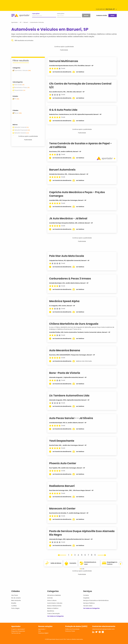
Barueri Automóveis (65, 170)
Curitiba (14, 606)
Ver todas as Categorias (55, 616)
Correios (86, 595)
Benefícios (51, 611)
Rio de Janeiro (16, 598)
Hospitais (86, 598)
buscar (86, 15)
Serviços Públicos (89, 603)
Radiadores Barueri (64, 486)
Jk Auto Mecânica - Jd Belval (71, 218)
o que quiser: (36, 14)
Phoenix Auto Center (65, 463)
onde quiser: (61, 14)
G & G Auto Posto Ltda (66, 110)
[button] (81, 569)
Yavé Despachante (64, 441)
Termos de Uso (16, 633)
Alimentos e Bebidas (54, 595)
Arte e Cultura (52, 600)
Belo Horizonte (16, 600)
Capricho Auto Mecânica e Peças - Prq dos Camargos (79, 194)
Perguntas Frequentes (18, 631)
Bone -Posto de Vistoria (67, 373)
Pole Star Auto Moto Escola (69, 256)
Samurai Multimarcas (66, 61)
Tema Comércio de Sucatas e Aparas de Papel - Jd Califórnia (83, 145)
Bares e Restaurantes (54, 606)
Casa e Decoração (54, 613)
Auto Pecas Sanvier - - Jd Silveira (73, 418)
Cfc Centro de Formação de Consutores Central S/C (83, 85)
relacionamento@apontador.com (103, 629)
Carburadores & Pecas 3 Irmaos (72, 279)
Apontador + (42, 629)
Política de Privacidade (72, 629)
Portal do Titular (70, 631)
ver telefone (82, 72)
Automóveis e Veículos (55, 603)
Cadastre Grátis (102, 15)
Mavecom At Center (65, 509)
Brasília (14, 603)
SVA (40, 631)
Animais (50, 598)
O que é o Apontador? (18, 629)
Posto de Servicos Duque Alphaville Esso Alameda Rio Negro (78, 533)
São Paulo (15, 595)
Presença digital (43, 633)
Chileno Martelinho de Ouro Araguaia (76, 324)
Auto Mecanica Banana (67, 350)
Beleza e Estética (53, 608)
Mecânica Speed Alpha (67, 301)
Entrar (113, 16)
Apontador (15, 22)
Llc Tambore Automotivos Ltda (72, 396)
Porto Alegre (15, 608)
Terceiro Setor (88, 606)
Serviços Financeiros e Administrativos (96, 600)
